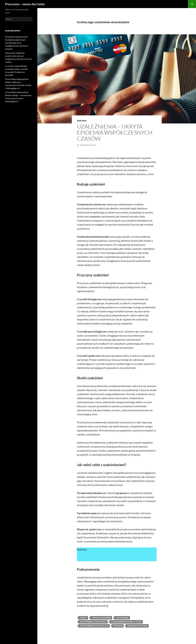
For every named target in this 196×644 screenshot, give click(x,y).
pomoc (83, 618)
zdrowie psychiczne (137, 626)
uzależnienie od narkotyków (126, 622)
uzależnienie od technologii (94, 626)
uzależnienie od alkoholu (93, 622)
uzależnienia (122, 618)
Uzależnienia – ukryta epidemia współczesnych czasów (115, 132)
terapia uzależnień (101, 618)
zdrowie (82, 121)
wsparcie (118, 626)
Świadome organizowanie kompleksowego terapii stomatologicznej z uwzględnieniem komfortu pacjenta (17, 43)
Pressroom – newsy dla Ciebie (25, 4)
